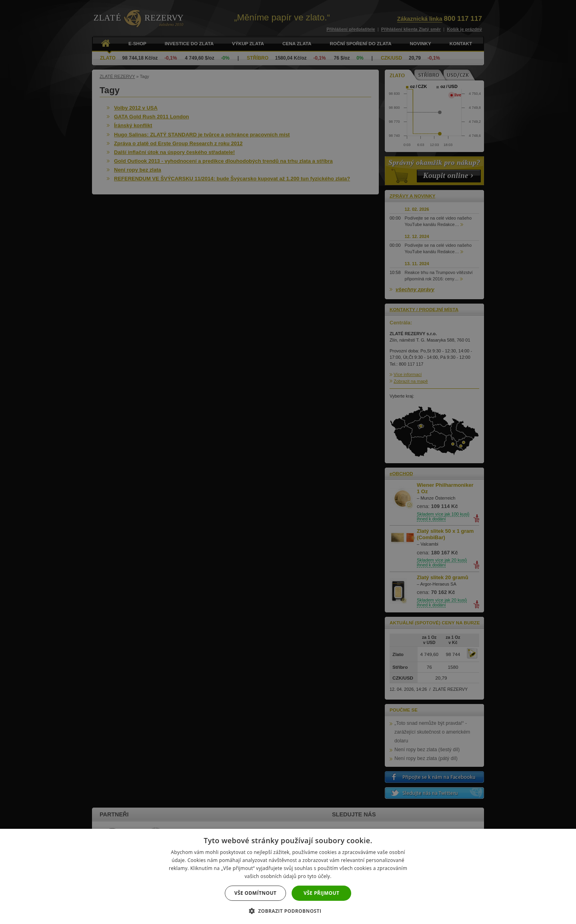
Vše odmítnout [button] (255, 893)
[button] (288, 911)
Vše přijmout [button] (321, 893)
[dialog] (288, 462)
